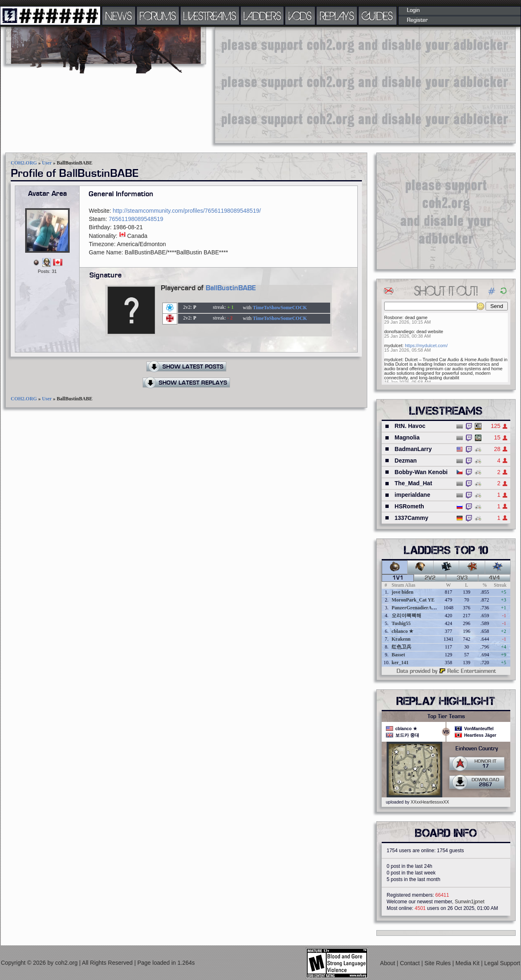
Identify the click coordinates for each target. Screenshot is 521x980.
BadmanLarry (413, 449)
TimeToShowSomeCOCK (280, 308)
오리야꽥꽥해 (406, 616)
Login (413, 10)
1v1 (398, 578)
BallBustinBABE (231, 288)
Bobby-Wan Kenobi (421, 472)
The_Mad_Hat (413, 483)
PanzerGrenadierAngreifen (420, 608)
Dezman (406, 461)
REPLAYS (337, 16)
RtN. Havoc (410, 426)
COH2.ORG (24, 163)
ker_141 (400, 663)
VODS (300, 16)
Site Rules (439, 963)
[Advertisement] (319, 85)
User (47, 163)
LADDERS (262, 16)
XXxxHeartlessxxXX (430, 802)
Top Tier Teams (446, 717)
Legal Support (502, 963)
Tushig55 (401, 623)
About (388, 963)
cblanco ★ (402, 631)
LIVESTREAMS (210, 16)
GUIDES (378, 16)
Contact (411, 963)
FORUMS (158, 16)
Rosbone (393, 317)
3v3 (462, 578)
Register (417, 20)
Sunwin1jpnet (469, 902)
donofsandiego (399, 331)
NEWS (119, 16)
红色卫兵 (401, 647)
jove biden (402, 592)
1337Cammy (411, 518)
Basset (398, 655)
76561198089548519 (136, 219)
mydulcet (393, 345)
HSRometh (409, 506)
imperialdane (412, 495)
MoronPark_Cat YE (413, 600)
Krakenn (401, 639)
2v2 (430, 578)
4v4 (494, 578)
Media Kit (468, 963)
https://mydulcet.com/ (426, 345)
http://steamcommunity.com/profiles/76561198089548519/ (187, 211)
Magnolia (407, 437)
